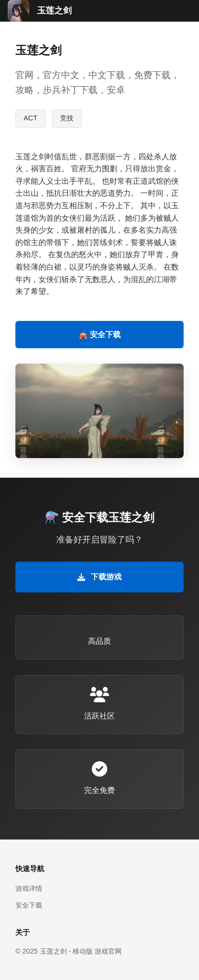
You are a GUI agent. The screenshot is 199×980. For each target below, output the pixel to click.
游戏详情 (29, 888)
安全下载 (29, 905)
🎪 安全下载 (99, 335)
